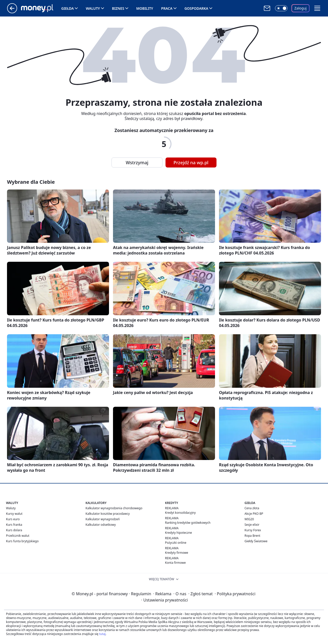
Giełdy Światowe (256, 541)
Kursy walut (14, 514)
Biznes (118, 8)
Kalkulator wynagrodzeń (103, 519)
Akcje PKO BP (254, 514)
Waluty (93, 8)
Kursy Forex (253, 530)
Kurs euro (13, 519)
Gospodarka (196, 8)
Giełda (67, 8)
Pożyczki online (176, 543)
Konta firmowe (175, 563)
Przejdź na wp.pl (191, 162)
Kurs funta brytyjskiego (22, 541)
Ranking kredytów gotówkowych (188, 523)
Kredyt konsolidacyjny (180, 513)
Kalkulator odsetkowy (101, 525)
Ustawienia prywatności (164, 600)
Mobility (145, 8)
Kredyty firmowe (177, 553)
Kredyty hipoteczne (178, 533)
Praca (167, 8)
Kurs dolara (14, 530)
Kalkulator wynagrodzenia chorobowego (114, 508)
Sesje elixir (252, 525)
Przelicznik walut (18, 536)
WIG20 (249, 519)
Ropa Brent (252, 536)
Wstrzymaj (137, 162)
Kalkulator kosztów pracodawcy (108, 514)
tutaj (102, 634)
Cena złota (252, 508)
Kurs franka (14, 525)
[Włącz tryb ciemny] (281, 8)
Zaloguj (301, 8)
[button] (317, 8)
